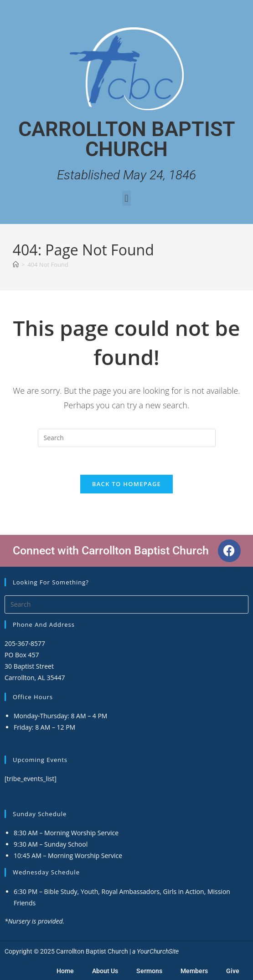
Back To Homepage (126, 484)
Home (65, 971)
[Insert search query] (127, 438)
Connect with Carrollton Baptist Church (111, 551)
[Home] (16, 264)
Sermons (149, 971)
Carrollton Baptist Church (127, 139)
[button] (126, 198)
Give (233, 971)
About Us (105, 971)
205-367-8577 (25, 643)
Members (194, 971)
